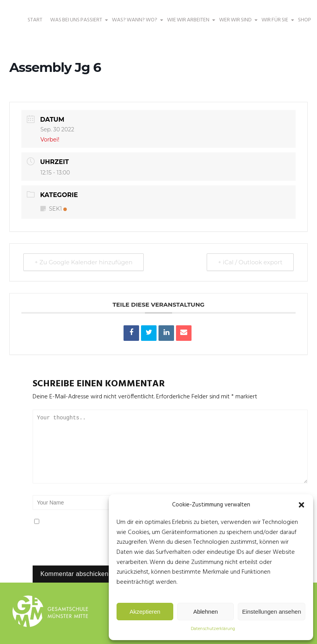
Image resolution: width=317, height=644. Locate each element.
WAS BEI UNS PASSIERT (77, 24)
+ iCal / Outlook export (250, 262)
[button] (301, 505)
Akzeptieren (145, 612)
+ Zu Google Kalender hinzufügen (84, 262)
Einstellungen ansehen (272, 612)
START (35, 20)
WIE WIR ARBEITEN (189, 24)
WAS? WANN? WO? (136, 24)
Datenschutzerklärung (213, 629)
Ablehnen (205, 612)
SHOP (305, 20)
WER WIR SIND (236, 24)
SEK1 (54, 209)
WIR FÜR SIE (276, 24)
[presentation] (86, 549)
